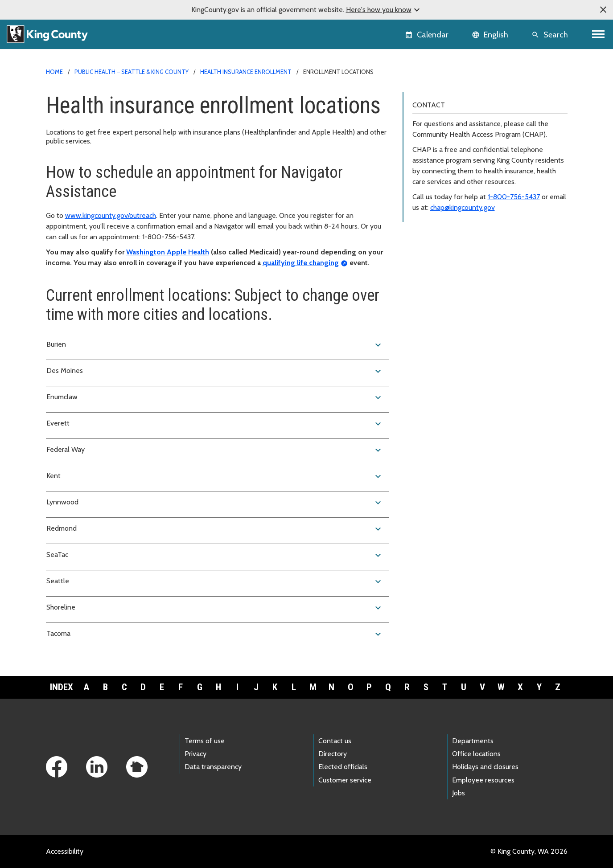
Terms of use (205, 741)
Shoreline (215, 608)
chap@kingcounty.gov (463, 207)
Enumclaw (215, 397)
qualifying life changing (301, 263)
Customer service (345, 780)
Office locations (476, 754)
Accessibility (65, 851)
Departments (473, 741)
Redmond (215, 529)
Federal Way (215, 450)
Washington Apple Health (168, 252)
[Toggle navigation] (599, 34)
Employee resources (483, 780)
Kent (215, 476)
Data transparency (213, 767)
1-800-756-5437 (514, 197)
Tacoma (215, 634)
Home (54, 72)
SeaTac (215, 555)
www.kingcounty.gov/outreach (111, 215)
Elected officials (343, 767)
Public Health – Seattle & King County (132, 72)
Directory (333, 754)
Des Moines (215, 371)
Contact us (335, 741)
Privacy (195, 754)
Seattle (215, 581)
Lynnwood (215, 503)
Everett (215, 424)
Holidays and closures (485, 767)
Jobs (459, 793)
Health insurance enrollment (246, 72)
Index (62, 687)
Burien (215, 345)
